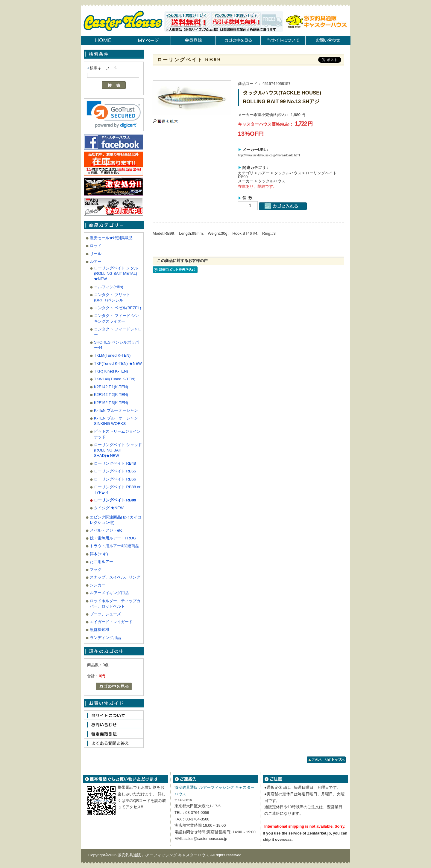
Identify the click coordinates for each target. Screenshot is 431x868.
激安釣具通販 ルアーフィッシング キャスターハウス (164, 855)
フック (96, 569)
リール (96, 254)
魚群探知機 (100, 630)
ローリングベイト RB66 (115, 479)
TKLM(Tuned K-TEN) (112, 355)
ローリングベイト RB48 (115, 463)
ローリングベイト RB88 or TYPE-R (117, 490)
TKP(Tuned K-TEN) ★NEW (118, 363)
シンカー (98, 585)
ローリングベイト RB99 (115, 500)
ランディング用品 (105, 638)
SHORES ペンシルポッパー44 (116, 345)
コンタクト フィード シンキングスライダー (116, 318)
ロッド (96, 246)
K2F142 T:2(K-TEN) (111, 395)
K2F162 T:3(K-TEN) (111, 403)
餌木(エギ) (99, 554)
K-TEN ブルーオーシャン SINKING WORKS (116, 421)
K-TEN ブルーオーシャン (116, 410)
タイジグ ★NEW (109, 508)
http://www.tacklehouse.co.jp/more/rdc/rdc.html (269, 155)
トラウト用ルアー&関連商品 (114, 546)
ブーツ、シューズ (105, 614)
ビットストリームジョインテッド (117, 434)
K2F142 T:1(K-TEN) (111, 387)
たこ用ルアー (101, 562)
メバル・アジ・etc (106, 530)
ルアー (96, 261)
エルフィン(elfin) (109, 287)
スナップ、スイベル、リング (115, 577)
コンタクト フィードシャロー (118, 332)
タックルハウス (288, 173)
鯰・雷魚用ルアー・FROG (113, 538)
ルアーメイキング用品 (109, 593)
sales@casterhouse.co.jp (206, 839)
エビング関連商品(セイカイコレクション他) (116, 520)
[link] (114, 114)
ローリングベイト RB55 (115, 471)
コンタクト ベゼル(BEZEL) (117, 308)
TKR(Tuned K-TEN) (111, 371)
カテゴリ (246, 173)
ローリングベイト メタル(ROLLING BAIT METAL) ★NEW (116, 273)
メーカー (246, 181)
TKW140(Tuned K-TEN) (115, 379)
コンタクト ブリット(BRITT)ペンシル (112, 297)
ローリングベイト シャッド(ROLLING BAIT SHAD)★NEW (118, 450)
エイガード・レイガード (111, 622)
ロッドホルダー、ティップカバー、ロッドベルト (115, 604)
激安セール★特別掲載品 (111, 238)
